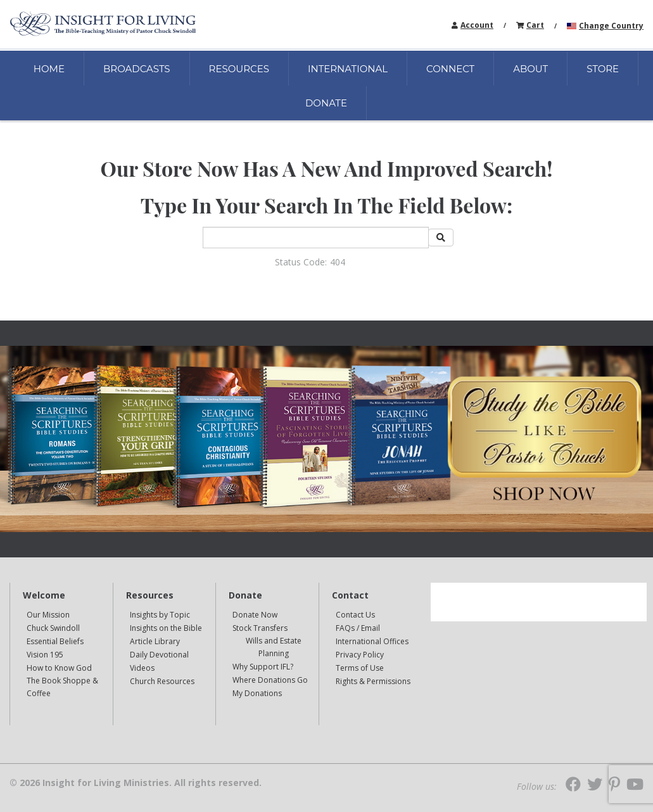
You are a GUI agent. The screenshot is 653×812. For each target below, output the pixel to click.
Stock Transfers (260, 628)
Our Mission (48, 615)
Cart (535, 25)
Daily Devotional (159, 655)
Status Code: (301, 262)
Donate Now (255, 615)
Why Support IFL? (263, 667)
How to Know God (59, 668)
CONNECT (450, 69)
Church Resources (162, 681)
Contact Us (355, 615)
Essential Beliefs (55, 641)
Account (477, 25)
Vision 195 (45, 655)
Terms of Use (360, 668)
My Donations (257, 693)
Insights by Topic (160, 615)
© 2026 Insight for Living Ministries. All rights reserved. (136, 783)
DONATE (326, 103)
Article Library (155, 641)
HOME (49, 69)
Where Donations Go (270, 680)
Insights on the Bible (166, 628)
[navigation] (477, 24)
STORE (603, 69)
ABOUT (530, 69)
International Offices (372, 641)
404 (338, 262)
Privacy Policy (360, 655)
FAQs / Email (358, 628)
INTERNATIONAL (348, 69)
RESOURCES (239, 69)
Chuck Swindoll (53, 628)
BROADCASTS (137, 69)
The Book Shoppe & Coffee (62, 687)
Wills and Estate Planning (274, 647)
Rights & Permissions (373, 681)
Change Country (611, 26)
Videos (142, 668)
